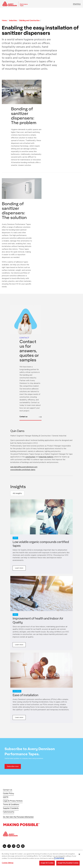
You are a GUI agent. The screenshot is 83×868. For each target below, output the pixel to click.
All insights (17, 493)
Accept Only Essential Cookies (68, 863)
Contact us (30, 417)
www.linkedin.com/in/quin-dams (23, 470)
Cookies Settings (8, 863)
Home (4, 21)
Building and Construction (29, 21)
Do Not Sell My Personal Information (18, 817)
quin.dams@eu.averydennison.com (24, 467)
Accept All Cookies (47, 863)
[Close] (79, 854)
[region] (41, 859)
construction (30, 457)
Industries (13, 21)
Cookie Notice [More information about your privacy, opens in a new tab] (59, 858)
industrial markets (46, 457)
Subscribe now (13, 766)
